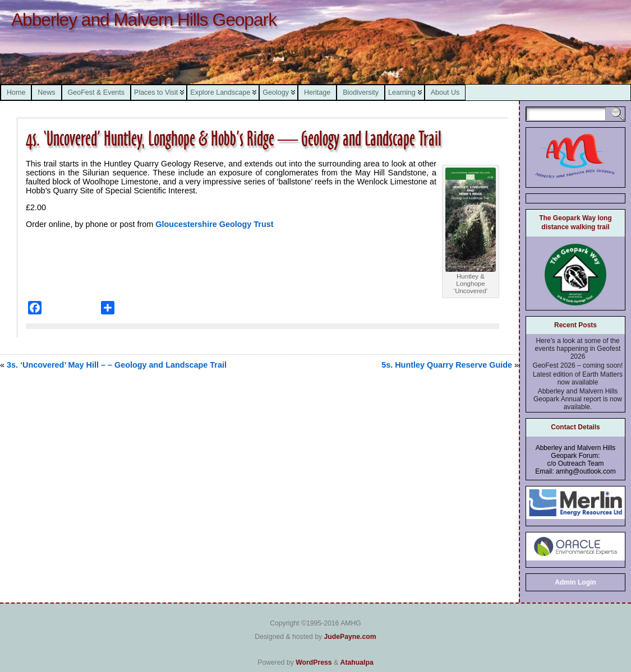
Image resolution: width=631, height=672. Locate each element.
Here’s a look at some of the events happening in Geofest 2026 (578, 349)
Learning (402, 92)
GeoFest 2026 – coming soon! (578, 365)
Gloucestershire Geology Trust (213, 224)
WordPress (314, 662)
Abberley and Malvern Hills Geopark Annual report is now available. (578, 399)
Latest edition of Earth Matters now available (578, 378)
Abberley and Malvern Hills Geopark (144, 20)
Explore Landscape (220, 92)
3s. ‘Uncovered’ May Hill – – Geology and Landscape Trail (117, 365)
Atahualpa (357, 662)
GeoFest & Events (96, 92)
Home (16, 92)
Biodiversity (361, 92)
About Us (445, 92)
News (46, 92)
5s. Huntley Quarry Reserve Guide (447, 365)
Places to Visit (156, 92)
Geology (276, 92)
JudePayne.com (350, 637)
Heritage (317, 92)
